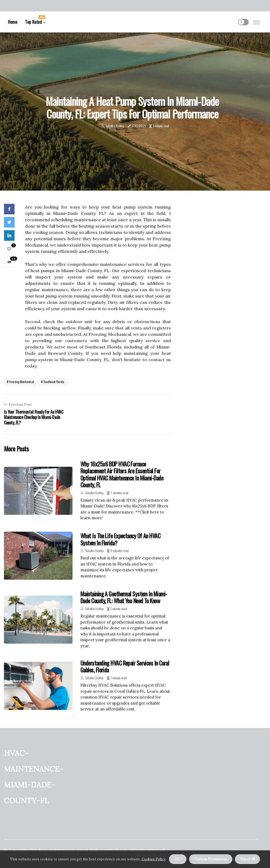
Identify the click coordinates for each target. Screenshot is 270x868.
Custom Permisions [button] (211, 859)
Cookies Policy (153, 859)
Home (13, 22)
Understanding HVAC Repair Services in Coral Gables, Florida (125, 666)
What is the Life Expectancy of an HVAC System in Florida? (120, 539)
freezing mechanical (22, 382)
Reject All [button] (247, 859)
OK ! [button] (178, 859)
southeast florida (54, 382)
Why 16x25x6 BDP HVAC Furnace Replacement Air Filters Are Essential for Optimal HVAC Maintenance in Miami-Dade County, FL (122, 474)
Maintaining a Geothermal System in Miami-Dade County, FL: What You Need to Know (124, 597)
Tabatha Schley (115, 126)
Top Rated (35, 20)
